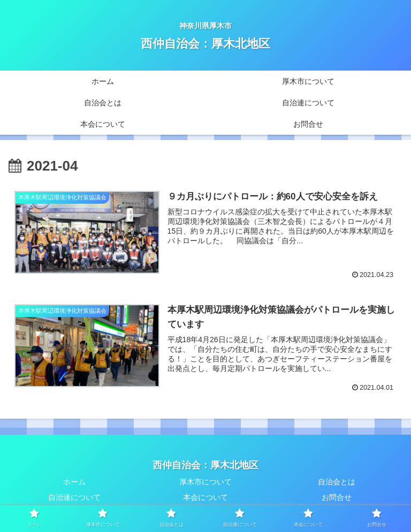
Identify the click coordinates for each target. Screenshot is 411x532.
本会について (205, 497)
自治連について (74, 497)
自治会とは (337, 482)
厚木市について (205, 482)
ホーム (74, 482)
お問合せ (337, 497)
